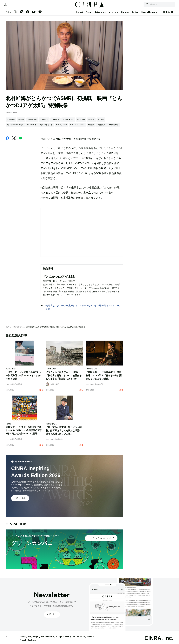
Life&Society (78, 639)
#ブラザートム (68, 122)
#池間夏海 (101, 127)
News (89, 14)
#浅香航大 (44, 122)
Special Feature (149, 14)
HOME (8, 329)
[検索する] (141, 6)
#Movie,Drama (61, 127)
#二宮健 (101, 122)
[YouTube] (34, 15)
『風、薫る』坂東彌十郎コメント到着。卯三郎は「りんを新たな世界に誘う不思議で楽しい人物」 (64, 433)
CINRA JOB (168, 14)
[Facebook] (28, 15)
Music (23, 639)
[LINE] (40, 15)
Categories (100, 14)
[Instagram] (22, 15)
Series (135, 14)
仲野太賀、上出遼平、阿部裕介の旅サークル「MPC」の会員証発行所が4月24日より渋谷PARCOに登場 (24, 433)
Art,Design (33, 639)
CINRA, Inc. (159, 641)
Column (125, 14)
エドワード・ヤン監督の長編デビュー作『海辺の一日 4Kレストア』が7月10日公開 (24, 378)
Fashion (32, 642)
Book (67, 639)
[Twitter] (16, 15)
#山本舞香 (11, 122)
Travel (23, 642)
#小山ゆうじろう (46, 127)
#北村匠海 (55, 122)
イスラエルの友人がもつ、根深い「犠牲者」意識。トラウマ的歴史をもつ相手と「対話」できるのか (64, 378)
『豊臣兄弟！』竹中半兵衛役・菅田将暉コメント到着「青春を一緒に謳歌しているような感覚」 (104, 378)
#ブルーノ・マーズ (78, 127)
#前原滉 (91, 127)
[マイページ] (11, 6)
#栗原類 (21, 122)
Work (89, 639)
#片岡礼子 (81, 122)
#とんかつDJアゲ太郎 (15, 127)
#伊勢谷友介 (32, 122)
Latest (80, 14)
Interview (113, 14)
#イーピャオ (32, 127)
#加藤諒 (91, 122)
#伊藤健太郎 (113, 127)
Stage (59, 639)
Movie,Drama (18, 329)
